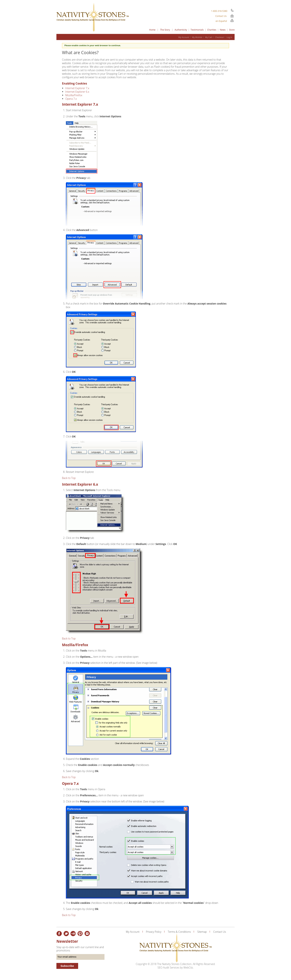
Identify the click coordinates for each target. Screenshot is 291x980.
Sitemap (202, 932)
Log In (229, 37)
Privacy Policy (154, 932)
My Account (184, 37)
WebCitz (188, 967)
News (223, 30)
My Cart (209, 37)
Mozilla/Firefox (74, 95)
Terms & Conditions (179, 932)
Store (232, 30)
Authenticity (181, 30)
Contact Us (221, 16)
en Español (221, 21)
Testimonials (197, 30)
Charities (212, 30)
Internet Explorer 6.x (77, 92)
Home (152, 30)
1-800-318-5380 (219, 11)
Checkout (219, 37)
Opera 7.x (71, 99)
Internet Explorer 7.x (77, 88)
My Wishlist (197, 37)
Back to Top (69, 478)
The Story (165, 30)
